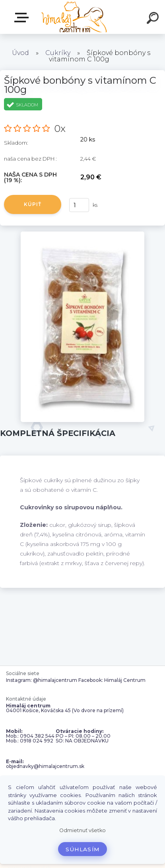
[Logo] (74, 17)
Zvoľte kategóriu (23, 18)
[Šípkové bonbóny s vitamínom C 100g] (82, 234)
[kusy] (79, 205)
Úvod (20, 53)
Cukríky (58, 53)
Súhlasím (83, 849)
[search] (154, 19)
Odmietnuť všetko (82, 830)
